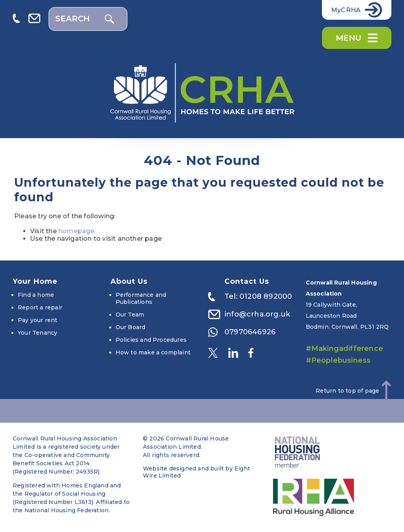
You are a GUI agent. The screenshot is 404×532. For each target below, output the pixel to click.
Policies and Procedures (151, 340)
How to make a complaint (153, 352)
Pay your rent (38, 320)
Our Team (130, 315)
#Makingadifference (345, 348)
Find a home (36, 295)
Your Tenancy (37, 333)
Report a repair (40, 307)
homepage (77, 231)
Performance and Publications (141, 298)
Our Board (131, 327)
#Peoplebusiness (338, 360)
